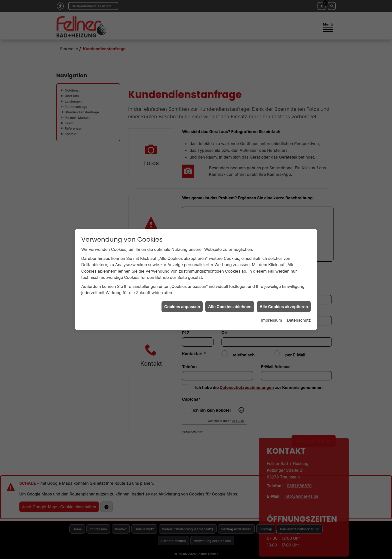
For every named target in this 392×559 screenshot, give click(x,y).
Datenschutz (299, 290)
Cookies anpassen (182, 277)
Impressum (271, 290)
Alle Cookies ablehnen (230, 277)
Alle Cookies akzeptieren (284, 277)
